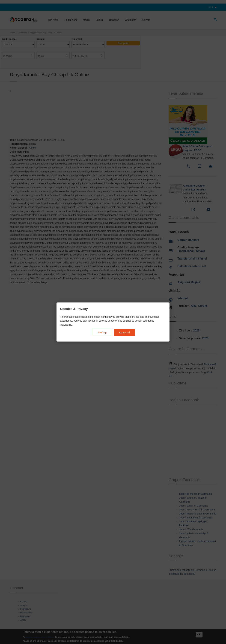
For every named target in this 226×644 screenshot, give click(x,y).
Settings (102, 333)
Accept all (124, 333)
